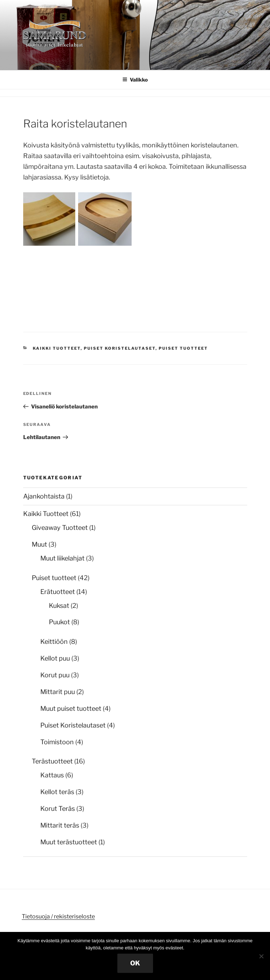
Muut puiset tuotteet (71, 708)
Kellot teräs (57, 792)
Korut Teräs (58, 809)
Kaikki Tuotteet (57, 348)
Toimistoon (57, 742)
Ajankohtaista (44, 496)
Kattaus (52, 775)
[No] (261, 956)
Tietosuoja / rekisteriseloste (58, 916)
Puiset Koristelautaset (120, 348)
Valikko (135, 80)
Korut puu (55, 675)
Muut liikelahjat (62, 558)
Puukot (59, 622)
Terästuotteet (52, 761)
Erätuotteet (58, 592)
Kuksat (59, 606)
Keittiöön (54, 642)
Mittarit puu (58, 692)
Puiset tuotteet (183, 348)
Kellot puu (55, 658)
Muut (39, 544)
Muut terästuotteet (69, 842)
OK (135, 963)
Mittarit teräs (60, 825)
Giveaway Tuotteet (60, 528)
